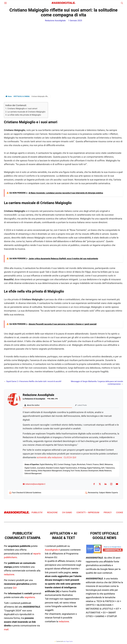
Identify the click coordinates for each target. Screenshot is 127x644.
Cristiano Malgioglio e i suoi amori (22, 109)
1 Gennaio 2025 (75, 21)
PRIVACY (108, 513)
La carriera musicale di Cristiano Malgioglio (26, 112)
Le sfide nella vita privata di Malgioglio (24, 115)
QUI (15, 588)
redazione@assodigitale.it (34, 484)
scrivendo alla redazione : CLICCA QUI (56, 458)
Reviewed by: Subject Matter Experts (103, 493)
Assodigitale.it (52, 550)
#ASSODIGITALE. (63, 3)
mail (6, 630)
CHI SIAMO (67, 513)
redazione (9, 575)
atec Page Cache (68, 642)
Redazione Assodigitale (55, 21)
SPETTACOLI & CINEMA (22, 96)
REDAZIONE (52, 513)
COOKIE (120, 513)
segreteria (30, 598)
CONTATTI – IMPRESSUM (88, 513)
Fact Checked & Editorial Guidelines (27, 493)
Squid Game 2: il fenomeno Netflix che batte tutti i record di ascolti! (34, 381)
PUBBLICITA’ (37, 513)
